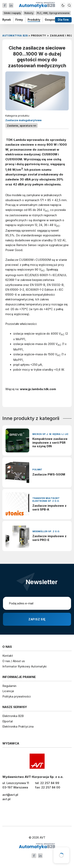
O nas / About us (14, 661)
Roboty (29, 13)
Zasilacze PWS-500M (49, 474)
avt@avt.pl (10, 795)
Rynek (7, 20)
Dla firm (63, 20)
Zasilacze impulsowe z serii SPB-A (49, 508)
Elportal (7, 721)
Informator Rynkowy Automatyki (24, 666)
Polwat (37, 470)
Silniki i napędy (12, 13)
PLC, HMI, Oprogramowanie (53, 13)
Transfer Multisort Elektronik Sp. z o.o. (46, 500)
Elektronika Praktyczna (18, 726)
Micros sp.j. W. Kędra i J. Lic (50, 434)
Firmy (19, 20)
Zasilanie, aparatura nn (22, 126)
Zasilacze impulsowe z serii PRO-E (49, 538)
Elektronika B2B (13, 716)
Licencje (8, 691)
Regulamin (9, 686)
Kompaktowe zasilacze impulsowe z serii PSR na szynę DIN (50, 443)
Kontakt (8, 656)
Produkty (34, 20)
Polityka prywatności (17, 696)
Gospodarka (53, 20)
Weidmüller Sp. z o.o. (46, 531)
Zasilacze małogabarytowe (23, 120)
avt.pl (6, 799)
